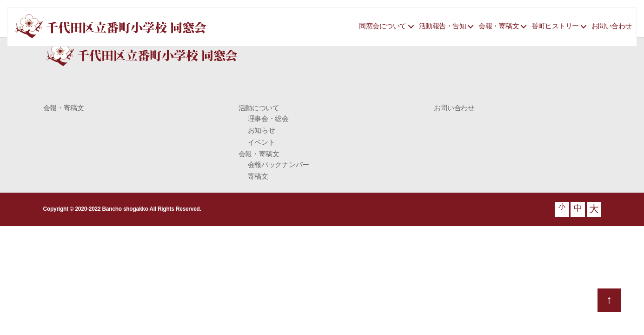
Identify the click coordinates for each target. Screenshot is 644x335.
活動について (259, 108)
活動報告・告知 (443, 26)
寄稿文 (258, 176)
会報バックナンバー (279, 164)
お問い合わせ (612, 26)
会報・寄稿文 (499, 26)
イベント (262, 142)
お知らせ (262, 130)
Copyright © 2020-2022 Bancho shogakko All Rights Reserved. (122, 209)
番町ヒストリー (555, 26)
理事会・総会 (268, 118)
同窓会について (383, 26)
